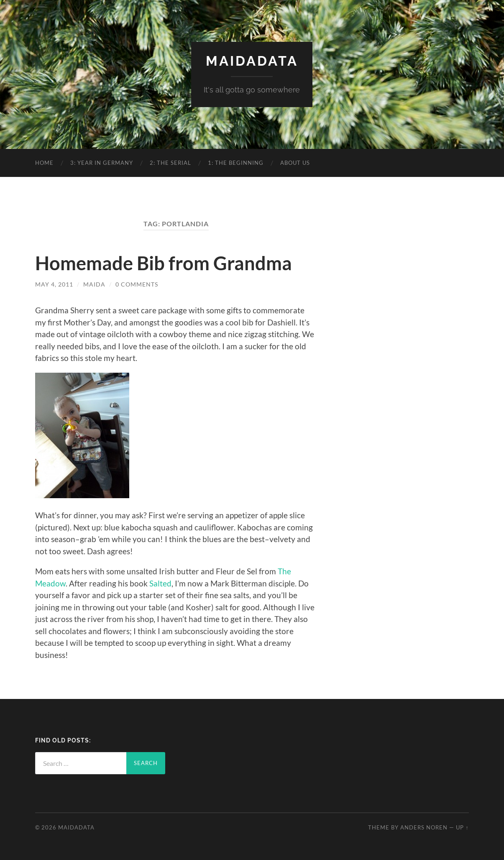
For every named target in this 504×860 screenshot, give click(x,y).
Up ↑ (462, 827)
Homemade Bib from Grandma (164, 263)
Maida (94, 284)
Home (44, 163)
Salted (160, 583)
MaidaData (252, 61)
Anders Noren (424, 827)
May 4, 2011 (54, 284)
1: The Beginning (236, 163)
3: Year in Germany (102, 163)
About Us (295, 163)
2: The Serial (170, 163)
